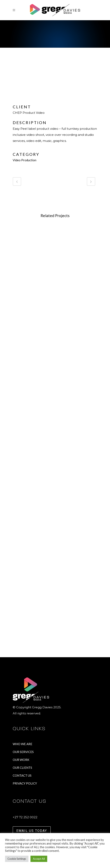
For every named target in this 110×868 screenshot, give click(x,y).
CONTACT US (22, 775)
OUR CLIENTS (22, 768)
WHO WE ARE (23, 744)
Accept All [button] (39, 859)
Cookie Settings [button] (17, 859)
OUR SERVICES (23, 752)
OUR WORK (21, 760)
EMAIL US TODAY (32, 831)
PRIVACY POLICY (25, 783)
